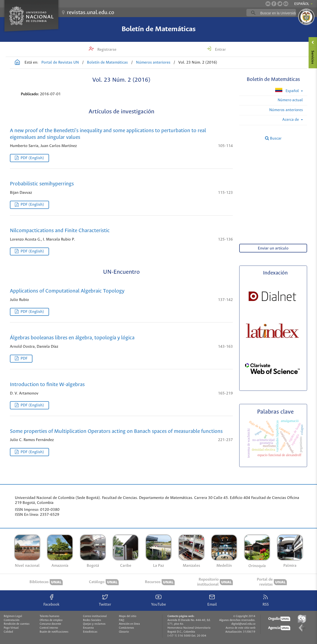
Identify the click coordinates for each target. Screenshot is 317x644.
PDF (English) (32, 158)
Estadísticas (90, 632)
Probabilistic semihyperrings (42, 184)
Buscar (273, 138)
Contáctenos (126, 628)
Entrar (220, 50)
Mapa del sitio (128, 616)
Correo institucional (95, 616)
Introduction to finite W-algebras (47, 385)
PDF (24, 359)
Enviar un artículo (273, 248)
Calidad (8, 632)
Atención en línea (129, 624)
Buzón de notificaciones (54, 632)
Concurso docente (50, 624)
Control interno (49, 628)
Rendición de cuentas (17, 624)
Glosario (124, 632)
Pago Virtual (11, 628)
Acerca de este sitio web (240, 628)
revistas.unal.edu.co (91, 13)
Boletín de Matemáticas (159, 29)
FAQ (121, 620)
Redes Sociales (92, 620)
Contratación (12, 620)
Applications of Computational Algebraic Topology (67, 291)
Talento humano (49, 616)
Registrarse (106, 50)
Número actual (290, 100)
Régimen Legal (13, 616)
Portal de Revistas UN (60, 62)
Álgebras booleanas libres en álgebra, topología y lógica (72, 338)
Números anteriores (153, 62)
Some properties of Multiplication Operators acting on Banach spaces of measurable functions (116, 432)
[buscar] (279, 13)
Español (287, 90)
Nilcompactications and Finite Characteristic (60, 231)
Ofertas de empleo (51, 620)
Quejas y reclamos (94, 624)
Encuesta (88, 628)
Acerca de (291, 120)
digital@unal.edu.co (243, 624)
